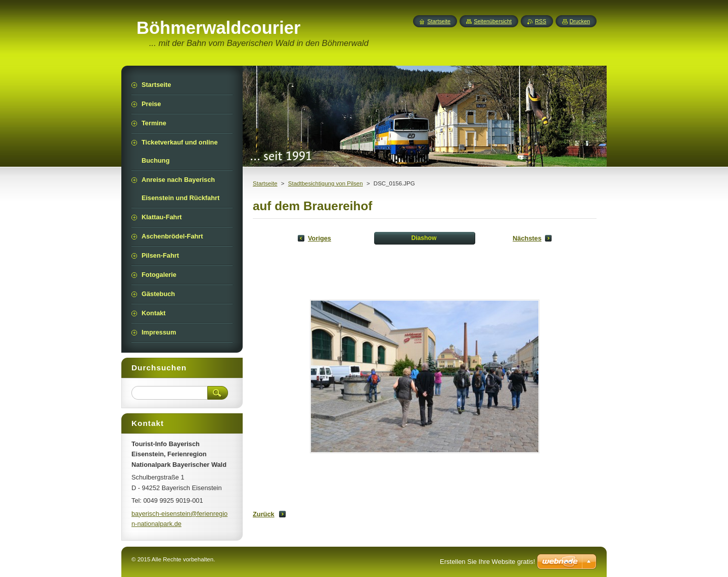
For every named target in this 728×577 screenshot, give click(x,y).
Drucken (580, 21)
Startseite (265, 183)
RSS (540, 21)
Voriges (320, 238)
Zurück (264, 514)
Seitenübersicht (493, 21)
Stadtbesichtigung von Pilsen (326, 183)
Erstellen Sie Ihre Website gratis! (487, 562)
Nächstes (527, 238)
